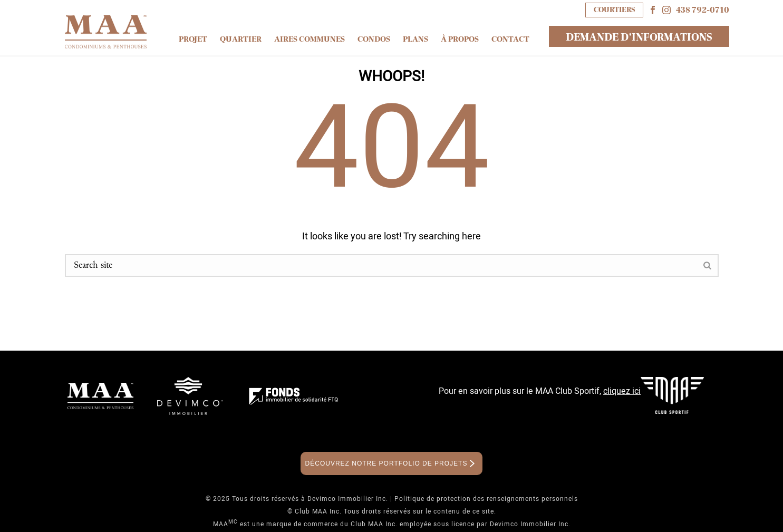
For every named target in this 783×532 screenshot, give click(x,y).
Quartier (241, 39)
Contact (510, 39)
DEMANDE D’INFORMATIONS (639, 37)
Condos (374, 39)
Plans (415, 39)
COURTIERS (614, 10)
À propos (460, 39)
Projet (193, 39)
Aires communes (310, 39)
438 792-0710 (703, 10)
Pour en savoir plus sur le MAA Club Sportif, (540, 391)
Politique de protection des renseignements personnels (486, 499)
